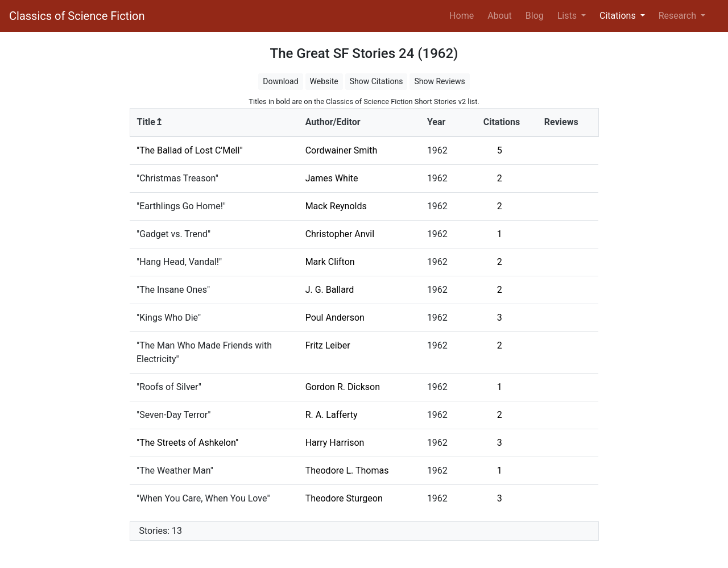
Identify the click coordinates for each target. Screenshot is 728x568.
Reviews (561, 122)
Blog (535, 16)
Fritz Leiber (328, 345)
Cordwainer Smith (342, 150)
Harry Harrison (335, 443)
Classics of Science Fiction (77, 16)
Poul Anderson (335, 318)
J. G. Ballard (330, 290)
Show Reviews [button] (439, 81)
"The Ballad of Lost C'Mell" (190, 150)
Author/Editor (333, 122)
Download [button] (280, 81)
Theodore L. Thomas (347, 470)
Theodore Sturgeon (344, 498)
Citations (502, 122)
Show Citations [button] (377, 81)
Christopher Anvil (340, 234)
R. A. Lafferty (332, 415)
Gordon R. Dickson (343, 387)
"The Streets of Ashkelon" (187, 443)
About (500, 16)
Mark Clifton (330, 262)
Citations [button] (619, 16)
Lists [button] (568, 16)
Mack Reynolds (336, 206)
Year (436, 122)
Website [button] (324, 81)
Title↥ (150, 122)
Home (464, 15)
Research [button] (679, 16)
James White (332, 178)
